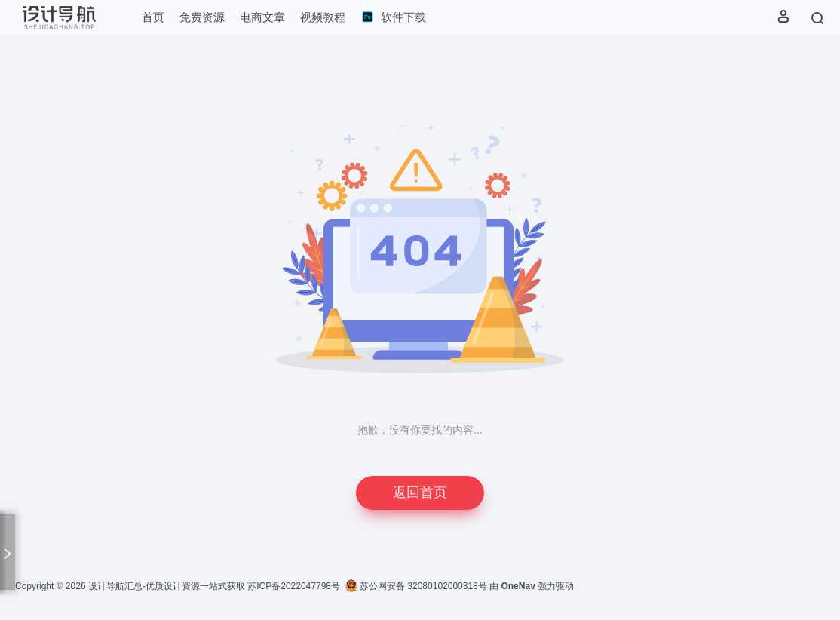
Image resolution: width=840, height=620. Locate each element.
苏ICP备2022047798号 (294, 586)
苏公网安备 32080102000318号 (416, 586)
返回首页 (420, 493)
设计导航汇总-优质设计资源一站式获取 (167, 586)
